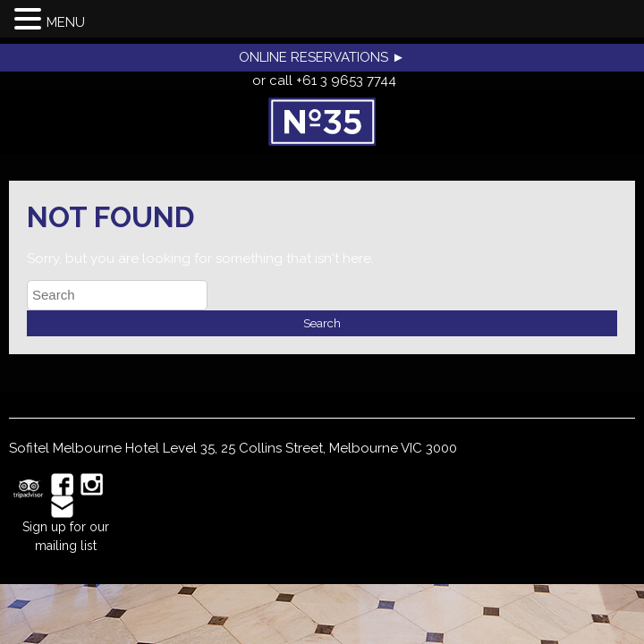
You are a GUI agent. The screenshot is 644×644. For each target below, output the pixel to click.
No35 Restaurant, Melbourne (322, 122)
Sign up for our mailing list (66, 536)
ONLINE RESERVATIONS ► (322, 57)
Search (322, 323)
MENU (66, 22)
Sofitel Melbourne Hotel (84, 448)
